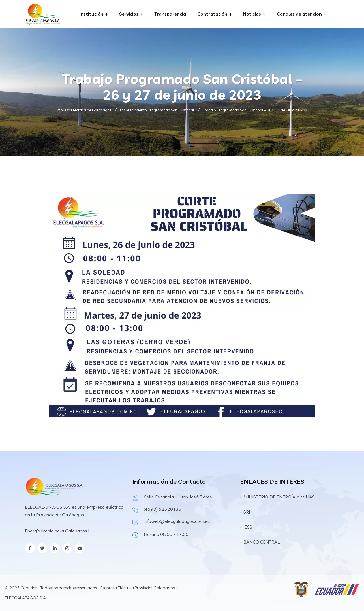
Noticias (252, 14)
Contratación (212, 14)
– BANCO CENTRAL (260, 542)
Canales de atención (299, 14)
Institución (91, 14)
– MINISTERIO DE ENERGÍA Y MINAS (278, 497)
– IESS (246, 527)
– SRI (245, 512)
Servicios (129, 14)
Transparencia (170, 14)
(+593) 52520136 (163, 509)
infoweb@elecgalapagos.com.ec (177, 521)
